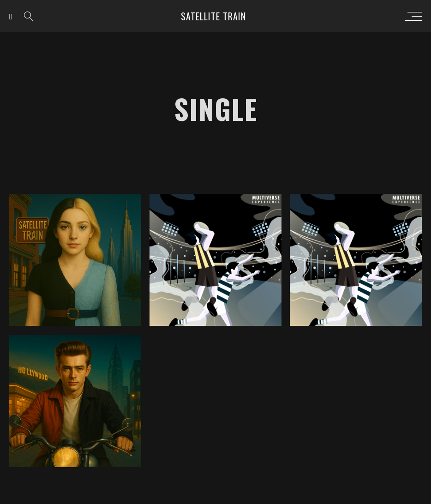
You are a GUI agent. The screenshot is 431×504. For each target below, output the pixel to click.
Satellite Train (213, 16)
